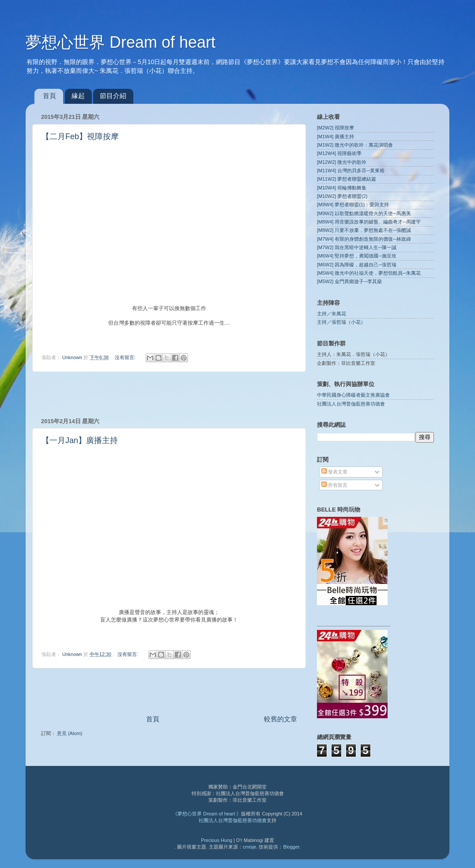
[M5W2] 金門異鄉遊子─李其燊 (349, 281)
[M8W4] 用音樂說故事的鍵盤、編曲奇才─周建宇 (369, 222)
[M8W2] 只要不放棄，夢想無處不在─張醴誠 (364, 230)
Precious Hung (217, 840)
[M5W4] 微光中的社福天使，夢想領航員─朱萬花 (369, 273)
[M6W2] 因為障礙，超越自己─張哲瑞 (357, 265)
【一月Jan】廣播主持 (80, 440)
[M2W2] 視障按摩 (336, 128)
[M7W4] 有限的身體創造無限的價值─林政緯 (364, 239)
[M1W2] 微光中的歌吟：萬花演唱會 (355, 145)
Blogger (291, 847)
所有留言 (334, 485)
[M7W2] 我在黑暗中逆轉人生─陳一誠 (357, 247)
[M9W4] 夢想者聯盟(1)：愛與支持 (353, 205)
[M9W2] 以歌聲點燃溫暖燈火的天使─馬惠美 (364, 213)
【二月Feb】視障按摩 (80, 136)
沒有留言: (126, 357)
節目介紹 (113, 96)
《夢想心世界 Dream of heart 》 (207, 814)
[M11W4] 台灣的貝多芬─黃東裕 (351, 171)
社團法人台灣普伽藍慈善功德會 (351, 404)
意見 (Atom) (70, 733)
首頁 (49, 96)
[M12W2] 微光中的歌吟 (342, 162)
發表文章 (334, 472)
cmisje (250, 847)
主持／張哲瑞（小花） (341, 322)
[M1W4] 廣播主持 (336, 136)
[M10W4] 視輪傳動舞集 (342, 188)
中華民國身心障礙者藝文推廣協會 (353, 395)
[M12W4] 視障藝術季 (339, 153)
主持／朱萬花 (332, 314)
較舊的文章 (281, 719)
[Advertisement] (169, 394)
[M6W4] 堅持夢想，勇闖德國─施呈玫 (357, 256)
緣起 (78, 96)
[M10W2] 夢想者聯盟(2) (342, 196)
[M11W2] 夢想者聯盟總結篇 (347, 179)
